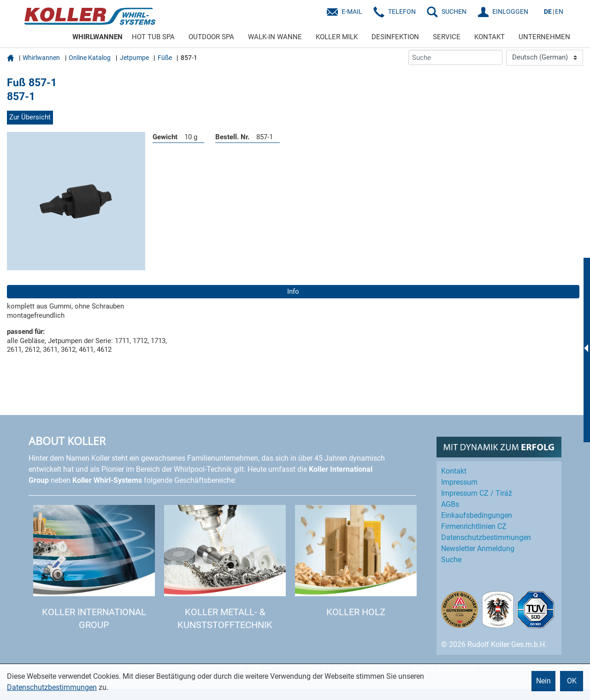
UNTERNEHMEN (544, 37)
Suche (451, 560)
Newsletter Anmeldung (478, 549)
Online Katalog (90, 58)
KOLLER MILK (337, 37)
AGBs (450, 504)
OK (572, 681)
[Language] (545, 58)
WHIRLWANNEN (97, 37)
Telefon (402, 12)
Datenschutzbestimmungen (52, 687)
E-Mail (352, 12)
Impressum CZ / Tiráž (477, 493)
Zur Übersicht (30, 117)
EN (559, 12)
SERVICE (447, 37)
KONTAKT (490, 37)
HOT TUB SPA (153, 37)
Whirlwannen (41, 58)
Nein (543, 681)
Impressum (459, 482)
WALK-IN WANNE (275, 37)
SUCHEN (454, 12)
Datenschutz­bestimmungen (486, 537)
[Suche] (455, 57)
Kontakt (454, 471)
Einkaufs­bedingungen (477, 515)
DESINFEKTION (395, 37)
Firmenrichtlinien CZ (474, 526)
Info (293, 291)
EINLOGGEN (510, 12)
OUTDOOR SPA (211, 37)
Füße (165, 58)
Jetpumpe (134, 58)
